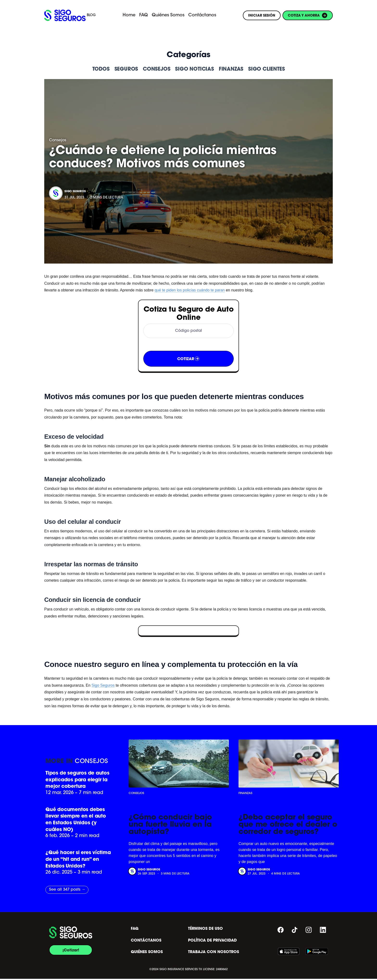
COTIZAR (189, 359)
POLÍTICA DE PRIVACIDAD (212, 942)
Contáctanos (202, 15)
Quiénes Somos (168, 15)
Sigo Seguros (75, 191)
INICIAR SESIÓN (262, 15)
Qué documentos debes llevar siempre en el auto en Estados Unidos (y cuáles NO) (76, 820)
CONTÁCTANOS (146, 942)
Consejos (58, 140)
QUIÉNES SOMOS (147, 953)
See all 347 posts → (67, 891)
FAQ (144, 15)
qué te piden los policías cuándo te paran (190, 290)
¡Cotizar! (71, 951)
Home (129, 15)
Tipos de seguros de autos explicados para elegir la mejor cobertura (78, 780)
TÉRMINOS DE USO (205, 930)
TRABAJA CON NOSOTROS (214, 953)
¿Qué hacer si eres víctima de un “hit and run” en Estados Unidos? (75, 860)
